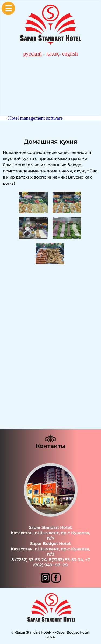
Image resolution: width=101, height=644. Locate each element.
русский (32, 54)
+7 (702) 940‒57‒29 (61, 562)
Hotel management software (35, 118)
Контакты (50, 446)
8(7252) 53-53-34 (66, 560)
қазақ (53, 54)
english (70, 54)
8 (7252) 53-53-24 (29, 560)
